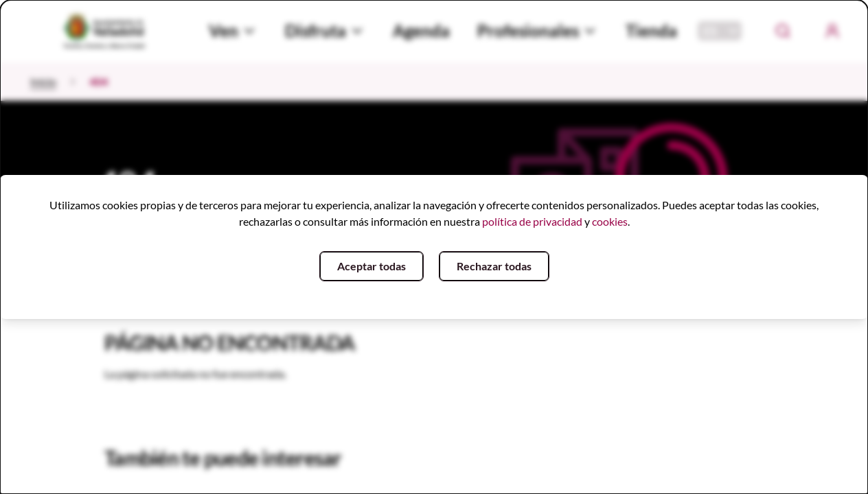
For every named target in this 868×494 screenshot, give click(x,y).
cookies (610, 221)
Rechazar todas (494, 266)
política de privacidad (532, 221)
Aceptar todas (372, 266)
